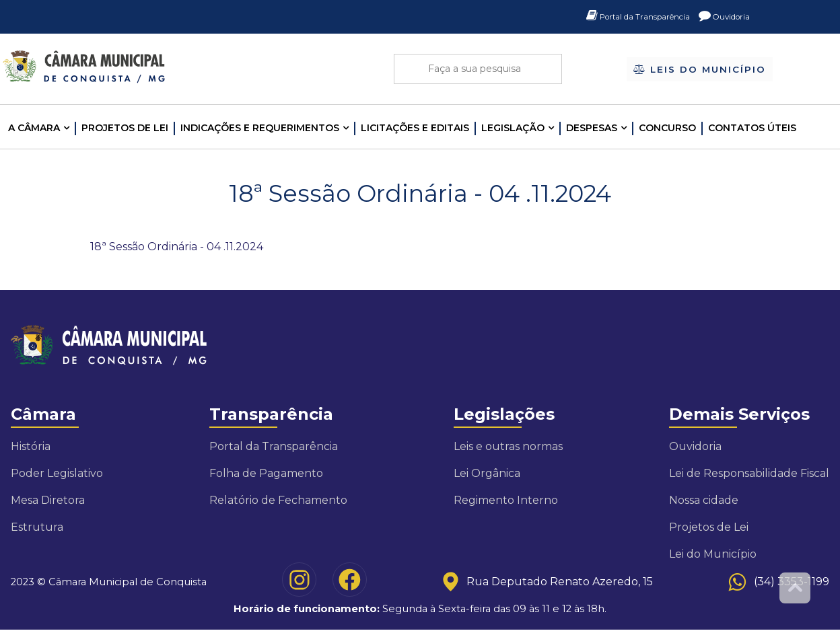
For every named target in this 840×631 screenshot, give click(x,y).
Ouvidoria (720, 17)
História (31, 446)
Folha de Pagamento (266, 473)
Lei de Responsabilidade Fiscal (749, 473)
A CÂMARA (34, 128)
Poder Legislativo (57, 473)
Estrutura (37, 527)
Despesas (592, 128)
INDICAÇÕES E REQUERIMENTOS (260, 128)
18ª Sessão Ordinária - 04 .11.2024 (177, 247)
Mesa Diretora (48, 500)
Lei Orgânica (487, 473)
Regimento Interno (506, 500)
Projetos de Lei (125, 128)
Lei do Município (713, 554)
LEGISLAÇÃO (513, 128)
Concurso (667, 128)
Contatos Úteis (752, 128)
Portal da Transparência (621, 17)
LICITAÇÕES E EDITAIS (415, 128)
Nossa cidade (704, 500)
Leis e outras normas (508, 446)
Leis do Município (700, 70)
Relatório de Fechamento (278, 500)
